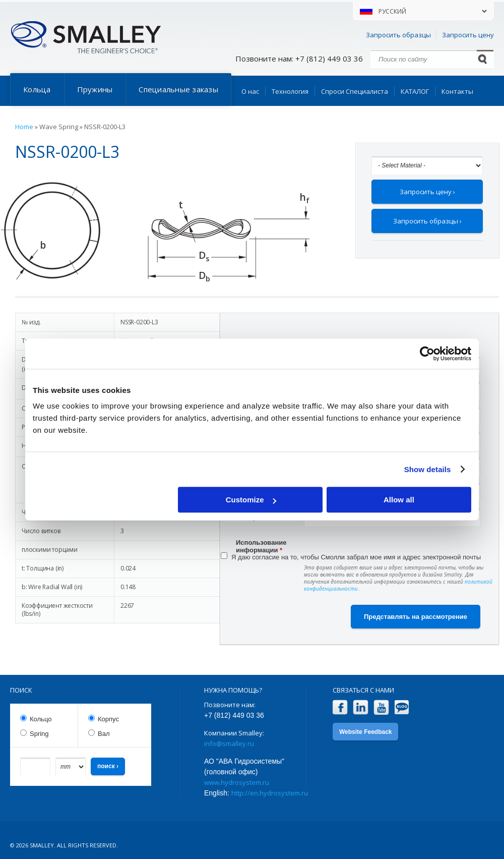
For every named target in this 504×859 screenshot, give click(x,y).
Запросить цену (468, 35)
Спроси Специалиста (355, 91)
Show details (428, 469)
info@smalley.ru (229, 743)
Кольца (37, 89)
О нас (250, 91)
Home (24, 127)
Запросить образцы (398, 35)
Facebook (340, 707)
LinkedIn (361, 707)
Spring (39, 734)
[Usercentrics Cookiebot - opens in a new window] (427, 354)
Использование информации (261, 544)
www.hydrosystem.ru (237, 782)
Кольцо (41, 719)
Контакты (457, 91)
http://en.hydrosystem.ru (270, 793)
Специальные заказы (178, 89)
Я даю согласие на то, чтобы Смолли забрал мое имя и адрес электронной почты (356, 557)
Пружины (95, 89)
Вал (104, 734)
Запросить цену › (427, 192)
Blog (402, 707)
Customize (251, 500)
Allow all (399, 500)
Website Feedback (365, 732)
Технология (290, 91)
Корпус (108, 719)
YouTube (381, 707)
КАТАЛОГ (415, 91)
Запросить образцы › (427, 221)
